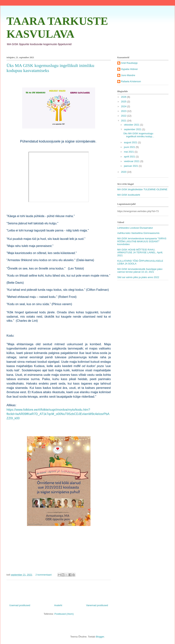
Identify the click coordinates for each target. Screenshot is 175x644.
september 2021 (133, 129)
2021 (124, 121)
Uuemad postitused (20, 605)
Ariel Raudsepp (129, 63)
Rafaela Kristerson (131, 81)
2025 (124, 102)
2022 (124, 116)
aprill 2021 (130, 157)
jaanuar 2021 (131, 166)
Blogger (100, 637)
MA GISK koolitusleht (129, 195)
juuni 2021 (130, 147)
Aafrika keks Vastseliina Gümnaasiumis (138, 233)
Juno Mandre (128, 75)
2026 (124, 97)
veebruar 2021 (132, 161)
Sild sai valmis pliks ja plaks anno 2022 (138, 277)
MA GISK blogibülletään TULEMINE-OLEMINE (142, 189)
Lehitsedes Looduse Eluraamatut (135, 228)
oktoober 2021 (132, 125)
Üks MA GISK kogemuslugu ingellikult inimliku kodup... (139, 135)
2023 (124, 111)
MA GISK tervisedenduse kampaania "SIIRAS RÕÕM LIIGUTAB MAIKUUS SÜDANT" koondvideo (142, 241)
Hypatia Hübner (129, 69)
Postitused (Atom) (64, 614)
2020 (124, 172)
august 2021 (131, 142)
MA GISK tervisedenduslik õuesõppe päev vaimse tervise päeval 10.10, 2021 (140, 271)
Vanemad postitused (97, 605)
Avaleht (58, 605)
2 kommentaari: (44, 575)
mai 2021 (129, 152)
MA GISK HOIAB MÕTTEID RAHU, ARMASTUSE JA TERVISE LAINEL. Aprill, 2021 (140, 253)
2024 (124, 106)
